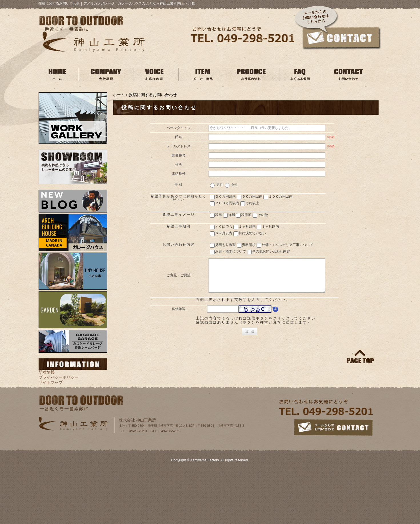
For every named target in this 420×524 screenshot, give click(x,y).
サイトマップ (51, 382)
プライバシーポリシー (59, 377)
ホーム (119, 95)
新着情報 (47, 372)
